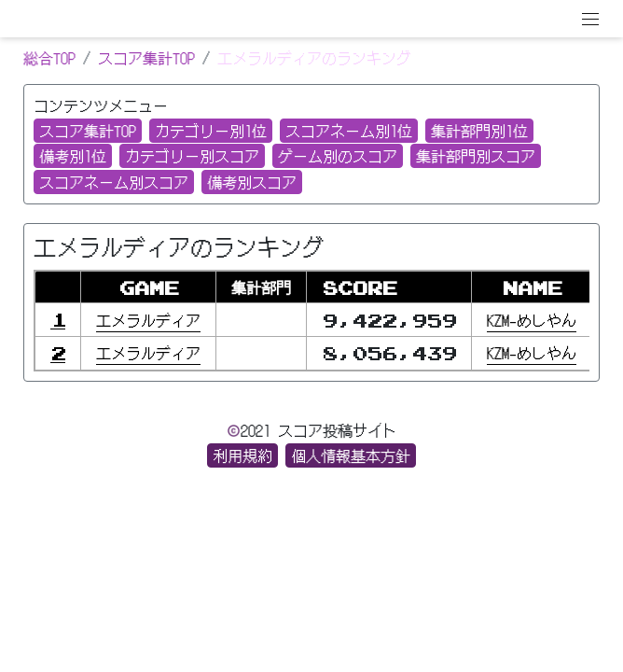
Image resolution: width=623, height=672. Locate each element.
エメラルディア (148, 320)
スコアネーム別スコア (114, 182)
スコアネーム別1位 (349, 131)
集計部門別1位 (479, 131)
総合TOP (49, 58)
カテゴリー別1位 (211, 131)
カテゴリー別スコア (192, 156)
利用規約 (242, 455)
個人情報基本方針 (351, 455)
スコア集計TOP (146, 58)
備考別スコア (252, 182)
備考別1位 (73, 156)
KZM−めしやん (532, 320)
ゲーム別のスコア (338, 156)
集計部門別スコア (476, 156)
